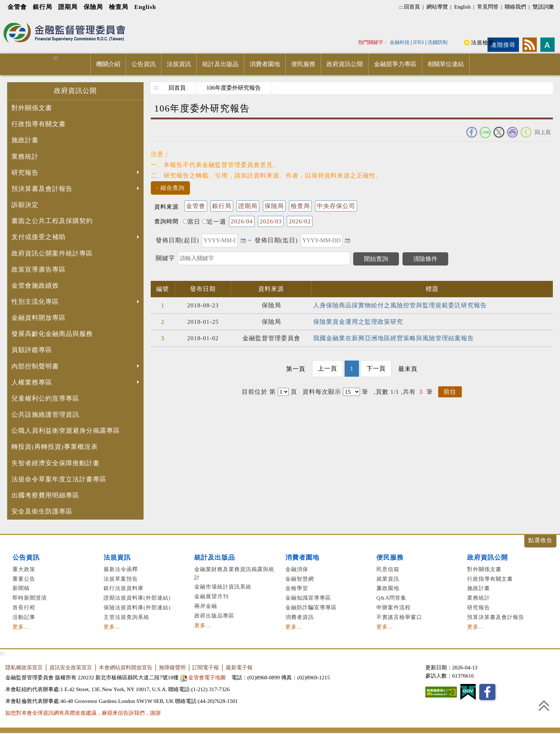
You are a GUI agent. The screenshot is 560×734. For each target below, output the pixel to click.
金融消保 (297, 569)
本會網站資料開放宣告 (126, 667)
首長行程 (24, 607)
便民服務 (303, 64)
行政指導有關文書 (39, 124)
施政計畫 (25, 140)
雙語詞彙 (543, 7)
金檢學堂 (297, 588)
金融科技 (400, 42)
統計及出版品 (220, 64)
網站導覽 (437, 7)
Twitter (499, 132)
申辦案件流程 (394, 607)
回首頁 (412, 7)
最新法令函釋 (121, 569)
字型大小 (547, 45)
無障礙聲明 (172, 667)
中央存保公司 (336, 206)
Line (485, 132)
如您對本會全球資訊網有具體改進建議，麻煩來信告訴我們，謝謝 (83, 713)
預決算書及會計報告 (76, 189)
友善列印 (512, 132)
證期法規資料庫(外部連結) (137, 598)
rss (530, 45)
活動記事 (24, 617)
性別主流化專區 (76, 302)
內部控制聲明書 (76, 367)
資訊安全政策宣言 (71, 667)
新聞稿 (21, 588)
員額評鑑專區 (32, 350)
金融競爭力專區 (395, 64)
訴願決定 (25, 205)
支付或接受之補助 (76, 238)
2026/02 (300, 221)
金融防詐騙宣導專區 (311, 607)
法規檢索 (482, 42)
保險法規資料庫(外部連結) (137, 607)
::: (401, 7)
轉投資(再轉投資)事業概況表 (55, 447)
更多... (21, 627)
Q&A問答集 (392, 598)
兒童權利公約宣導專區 (45, 398)
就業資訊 (388, 579)
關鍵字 (165, 258)
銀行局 (42, 7)
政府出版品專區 (214, 616)
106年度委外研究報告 (234, 88)
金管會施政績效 (35, 286)
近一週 (214, 222)
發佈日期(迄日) (276, 240)
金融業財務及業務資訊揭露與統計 (234, 573)
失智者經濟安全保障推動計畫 (56, 463)
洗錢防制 (437, 42)
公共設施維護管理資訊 (45, 415)
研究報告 (76, 173)
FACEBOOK (472, 132)
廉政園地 (388, 588)
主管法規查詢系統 (126, 617)
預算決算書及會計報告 (496, 617)
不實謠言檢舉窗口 (399, 617)
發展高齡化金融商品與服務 (52, 334)
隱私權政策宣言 (24, 667)
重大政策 (24, 569)
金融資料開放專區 (39, 318)
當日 (192, 222)
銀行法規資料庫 (124, 588)
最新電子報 (239, 667)
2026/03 (271, 221)
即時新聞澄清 (30, 598)
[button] (170, 188)
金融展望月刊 (211, 596)
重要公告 (24, 579)
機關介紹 (108, 64)
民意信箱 (388, 569)
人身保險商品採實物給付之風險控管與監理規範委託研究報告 (400, 305)
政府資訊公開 (345, 64)
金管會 (17, 7)
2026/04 (242, 221)
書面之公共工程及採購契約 (52, 221)
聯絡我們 (515, 7)
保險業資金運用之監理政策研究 (358, 322)
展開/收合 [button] (540, 541)
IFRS (419, 42)
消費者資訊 (300, 617)
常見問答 (488, 7)
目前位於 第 (259, 392)
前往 (450, 392)
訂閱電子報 (206, 667)
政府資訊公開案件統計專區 (52, 253)
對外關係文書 (32, 108)
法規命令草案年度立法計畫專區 (59, 479)
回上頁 (543, 132)
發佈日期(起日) (177, 240)
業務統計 (25, 157)
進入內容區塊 (18, 18)
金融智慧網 (300, 579)
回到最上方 (544, 705)
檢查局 (119, 7)
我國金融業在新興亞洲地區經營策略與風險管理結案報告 (394, 338)
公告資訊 (144, 64)
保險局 (93, 7)
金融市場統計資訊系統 (223, 587)
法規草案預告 (121, 579)
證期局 (68, 7)
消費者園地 (265, 64)
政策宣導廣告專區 (39, 269)
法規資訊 (179, 64)
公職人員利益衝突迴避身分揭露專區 (66, 431)
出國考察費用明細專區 (45, 495)
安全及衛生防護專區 (42, 511)
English (145, 7)
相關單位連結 (446, 64)
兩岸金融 (206, 606)
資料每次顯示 (322, 392)
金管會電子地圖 (204, 677)
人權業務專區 (76, 383)
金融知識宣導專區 (308, 598)
